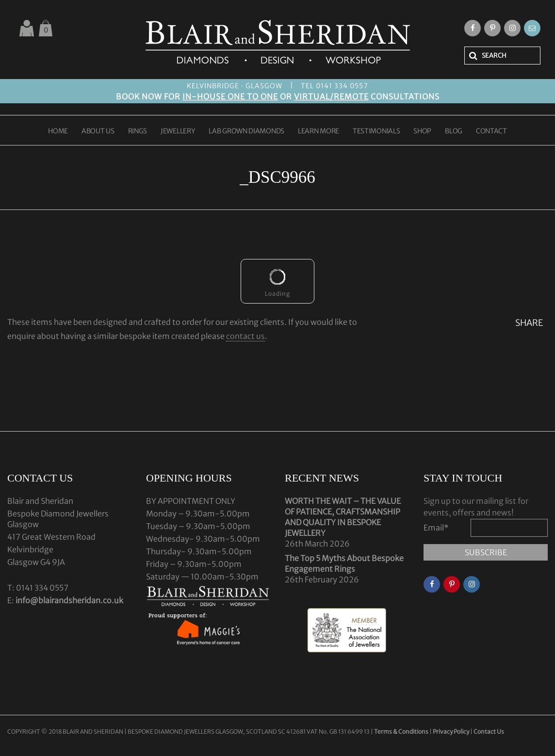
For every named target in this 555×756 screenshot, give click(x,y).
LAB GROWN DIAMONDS (246, 131)
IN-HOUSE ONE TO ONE (230, 97)
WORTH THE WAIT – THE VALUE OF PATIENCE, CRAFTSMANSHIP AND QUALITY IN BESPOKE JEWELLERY (343, 517)
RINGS (138, 131)
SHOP (422, 131)
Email (436, 528)
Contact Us (489, 732)
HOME (58, 131)
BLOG (454, 131)
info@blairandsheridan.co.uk (69, 600)
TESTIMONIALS (376, 131)
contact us (245, 336)
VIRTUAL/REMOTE (331, 97)
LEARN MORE (318, 131)
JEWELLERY (178, 131)
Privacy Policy (451, 732)
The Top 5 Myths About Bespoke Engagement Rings (344, 563)
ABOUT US (98, 131)
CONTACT (491, 131)
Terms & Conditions (402, 732)
